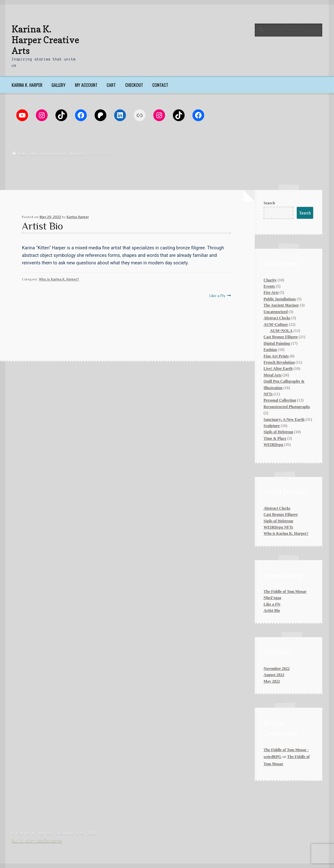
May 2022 (272, 681)
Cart (111, 85)
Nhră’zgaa (272, 598)
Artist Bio (272, 610)
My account (86, 85)
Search (269, 203)
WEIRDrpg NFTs (278, 527)
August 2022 (274, 675)
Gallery (59, 85)
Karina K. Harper (27, 85)
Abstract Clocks (277, 508)
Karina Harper (78, 217)
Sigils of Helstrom (278, 521)
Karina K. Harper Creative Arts (46, 40)
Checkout (134, 85)
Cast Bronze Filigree (281, 514)
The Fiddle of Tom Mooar (285, 592)
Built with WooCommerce (37, 841)
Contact (160, 85)
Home (23, 153)
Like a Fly (217, 296)
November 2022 (277, 669)
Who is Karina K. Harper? (59, 153)
